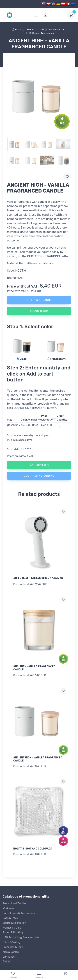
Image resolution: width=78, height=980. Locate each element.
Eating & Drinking (13, 933)
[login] (53, 15)
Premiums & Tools (13, 947)
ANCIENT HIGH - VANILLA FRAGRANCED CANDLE (38, 759)
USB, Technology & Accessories (21, 937)
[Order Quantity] (64, 427)
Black (22, 359)
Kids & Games (11, 952)
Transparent (56, 359)
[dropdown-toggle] (71, 15)
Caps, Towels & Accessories (19, 913)
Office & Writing (12, 942)
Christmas (9, 957)
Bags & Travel (11, 918)
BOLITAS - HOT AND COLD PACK (33, 849)
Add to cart (39, 311)
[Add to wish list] (63, 512)
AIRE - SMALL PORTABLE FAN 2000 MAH (38, 579)
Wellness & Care (12, 928)
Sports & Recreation (14, 923)
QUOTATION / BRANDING (39, 300)
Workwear (8, 908)
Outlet (6, 962)
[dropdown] (4, 4)
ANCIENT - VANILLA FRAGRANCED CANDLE (34, 668)
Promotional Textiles (14, 904)
